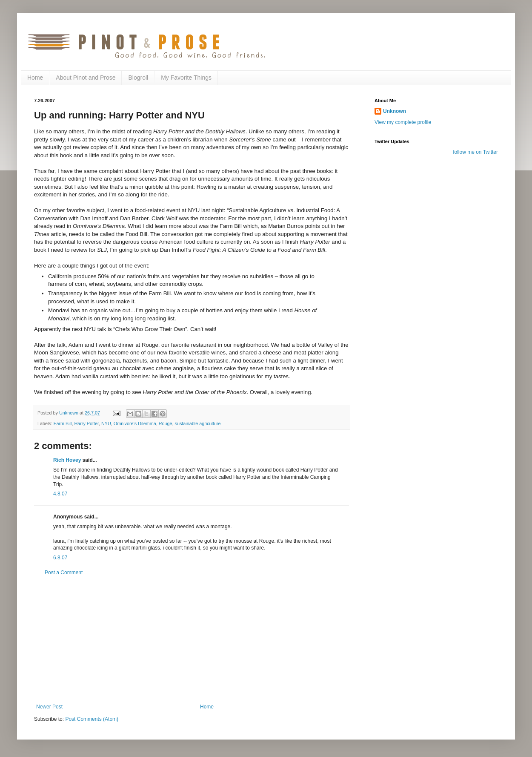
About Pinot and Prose (86, 78)
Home (35, 78)
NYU (106, 423)
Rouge (166, 423)
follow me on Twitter (475, 152)
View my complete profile (403, 122)
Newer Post (49, 707)
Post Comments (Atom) (92, 719)
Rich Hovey (67, 460)
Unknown (395, 111)
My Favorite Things (186, 78)
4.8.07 (60, 494)
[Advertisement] (192, 640)
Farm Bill (63, 423)
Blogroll (138, 78)
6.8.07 (60, 558)
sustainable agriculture (198, 423)
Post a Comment (64, 573)
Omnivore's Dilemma (135, 423)
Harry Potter (86, 423)
